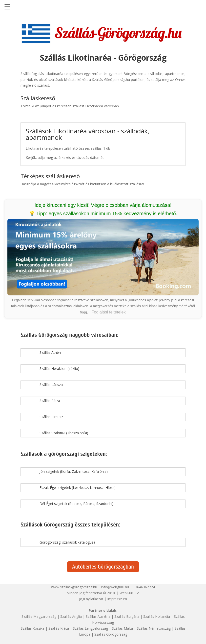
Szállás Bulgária (127, 616)
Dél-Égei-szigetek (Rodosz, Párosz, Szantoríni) (76, 504)
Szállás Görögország (111, 634)
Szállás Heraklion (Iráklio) (59, 369)
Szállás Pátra (50, 401)
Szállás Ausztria (98, 616)
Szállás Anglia (71, 616)
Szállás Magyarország (39, 616)
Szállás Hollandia (157, 616)
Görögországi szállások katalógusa (67, 542)
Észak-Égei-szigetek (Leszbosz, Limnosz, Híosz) (78, 488)
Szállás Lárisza (51, 385)
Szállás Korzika (33, 628)
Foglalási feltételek (109, 312)
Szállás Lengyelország (90, 628)
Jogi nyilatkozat (91, 599)
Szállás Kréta (59, 628)
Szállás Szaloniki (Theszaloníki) (64, 433)
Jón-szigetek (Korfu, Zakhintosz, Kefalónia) (74, 471)
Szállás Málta (122, 628)
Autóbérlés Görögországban (103, 567)
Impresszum (117, 599)
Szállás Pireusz (51, 417)
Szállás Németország (154, 628)
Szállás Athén (50, 352)
